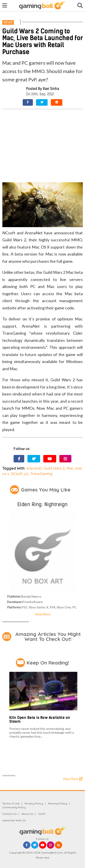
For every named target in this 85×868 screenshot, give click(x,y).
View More (43, 614)
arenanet (34, 468)
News (8, 22)
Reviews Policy (58, 803)
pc (27, 474)
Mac (70, 468)
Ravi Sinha (51, 89)
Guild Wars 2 (54, 468)
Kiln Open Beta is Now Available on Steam (40, 720)
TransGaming (41, 474)
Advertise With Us (14, 820)
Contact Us (9, 814)
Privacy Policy (34, 803)
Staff (42, 814)
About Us (27, 814)
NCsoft (17, 474)
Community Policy (14, 807)
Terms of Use (11, 803)
